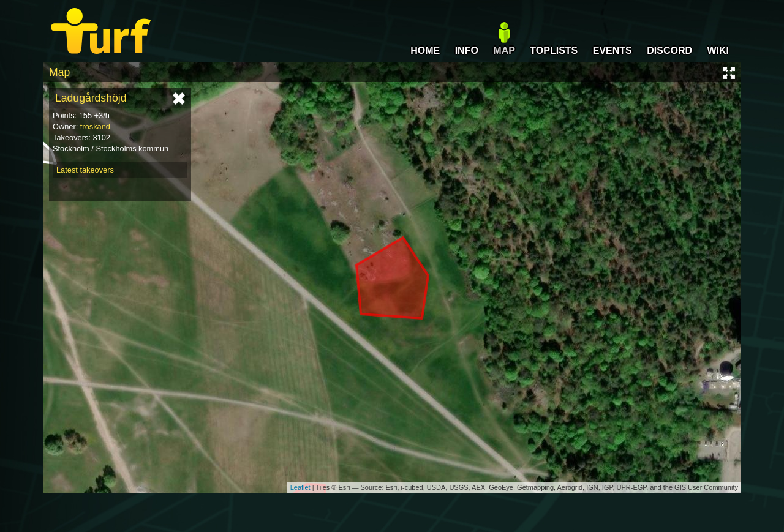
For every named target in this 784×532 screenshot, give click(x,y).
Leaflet (300, 487)
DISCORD (669, 51)
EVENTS (612, 51)
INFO (467, 51)
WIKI (718, 51)
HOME (425, 51)
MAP (504, 51)
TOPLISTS (554, 51)
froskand (95, 126)
